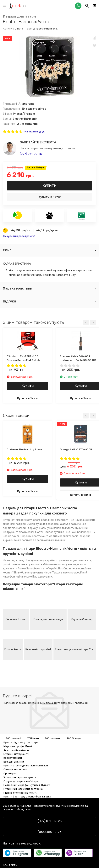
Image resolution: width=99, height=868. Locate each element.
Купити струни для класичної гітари (26, 766)
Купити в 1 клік (49, 197)
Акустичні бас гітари (16, 750)
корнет (8, 573)
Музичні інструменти (16, 754)
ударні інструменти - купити (62, 560)
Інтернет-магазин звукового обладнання (30, 520)
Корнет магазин (13, 758)
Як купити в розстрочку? (19, 236)
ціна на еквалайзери (78, 532)
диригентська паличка (18, 540)
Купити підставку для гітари (21, 742)
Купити (50, 186)
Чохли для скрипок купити (20, 777)
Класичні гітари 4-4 (38, 650)
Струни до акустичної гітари (21, 781)
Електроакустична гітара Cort (75, 650)
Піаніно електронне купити (20, 793)
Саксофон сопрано (15, 769)
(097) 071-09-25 (31, 154)
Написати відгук (35, 132)
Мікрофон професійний (18, 746)
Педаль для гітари (19, 16)
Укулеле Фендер (82, 619)
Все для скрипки (14, 762)
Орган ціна (10, 773)
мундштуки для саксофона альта (48, 524)
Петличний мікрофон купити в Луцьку (27, 785)
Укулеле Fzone (16, 619)
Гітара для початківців (48, 619)
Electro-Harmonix (47, 29)
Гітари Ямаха (13, 650)
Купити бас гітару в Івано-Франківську (27, 797)
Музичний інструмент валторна (23, 789)
